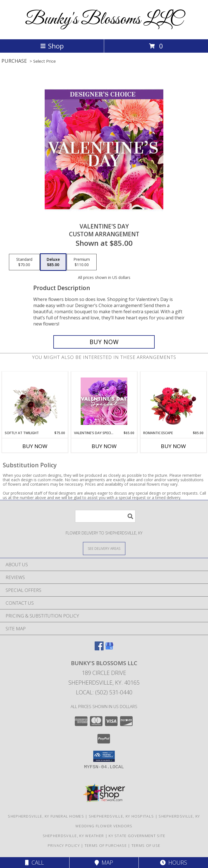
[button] (104, 756)
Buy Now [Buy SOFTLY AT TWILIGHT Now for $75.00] (35, 446)
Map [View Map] (104, 863)
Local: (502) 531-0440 (104, 692)
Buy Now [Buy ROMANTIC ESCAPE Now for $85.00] (173, 446)
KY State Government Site (137, 836)
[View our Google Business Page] (109, 649)
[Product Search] (105, 516)
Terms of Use (146, 845)
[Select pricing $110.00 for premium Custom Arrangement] (82, 262)
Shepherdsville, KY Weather (73, 836)
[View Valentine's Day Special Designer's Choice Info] (104, 401)
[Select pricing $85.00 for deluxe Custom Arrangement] (53, 262)
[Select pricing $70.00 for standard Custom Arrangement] (24, 262)
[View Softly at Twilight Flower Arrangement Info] (35, 401)
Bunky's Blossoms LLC (104, 20)
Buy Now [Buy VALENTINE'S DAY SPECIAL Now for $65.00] (104, 446)
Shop (52, 46)
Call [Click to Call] (34, 863)
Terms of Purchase (106, 845)
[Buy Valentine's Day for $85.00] (104, 342)
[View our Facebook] (99, 649)
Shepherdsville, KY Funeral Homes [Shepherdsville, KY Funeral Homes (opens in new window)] (46, 816)
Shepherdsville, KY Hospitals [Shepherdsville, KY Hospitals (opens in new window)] (121, 816)
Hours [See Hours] (174, 863)
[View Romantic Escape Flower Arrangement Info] (173, 401)
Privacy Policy (64, 845)
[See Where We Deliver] (104, 548)
